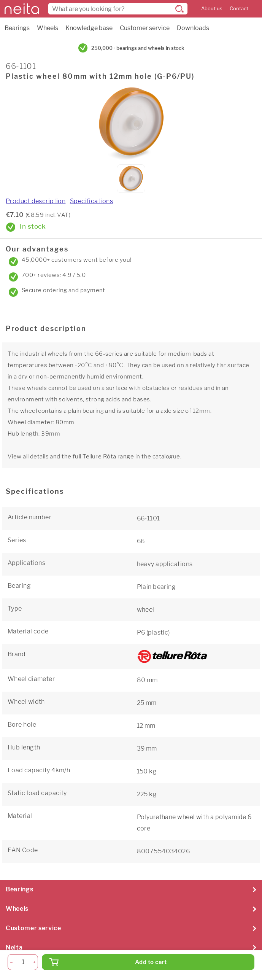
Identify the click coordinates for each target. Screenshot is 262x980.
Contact (239, 9)
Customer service (145, 28)
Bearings (17, 28)
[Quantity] (23, 962)
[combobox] (118, 9)
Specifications (91, 201)
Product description (36, 201)
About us (212, 9)
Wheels (48, 28)
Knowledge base (89, 28)
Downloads (193, 28)
